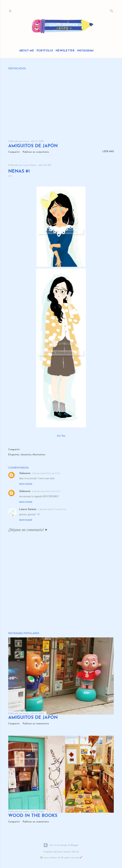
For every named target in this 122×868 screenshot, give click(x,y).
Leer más (108, 152)
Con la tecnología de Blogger (61, 845)
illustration (39, 455)
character (26, 455)
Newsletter (65, 51)
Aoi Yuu (61, 436)
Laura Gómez (28, 509)
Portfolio (45, 51)
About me (27, 51)
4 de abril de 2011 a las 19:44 (52, 509)
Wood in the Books (33, 816)
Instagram (85, 51)
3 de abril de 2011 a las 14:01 (46, 491)
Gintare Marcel (71, 852)
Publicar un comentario (36, 152)
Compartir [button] (14, 152)
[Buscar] (112, 10)
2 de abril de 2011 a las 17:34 (46, 473)
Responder (26, 484)
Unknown (25, 473)
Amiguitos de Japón (33, 146)
